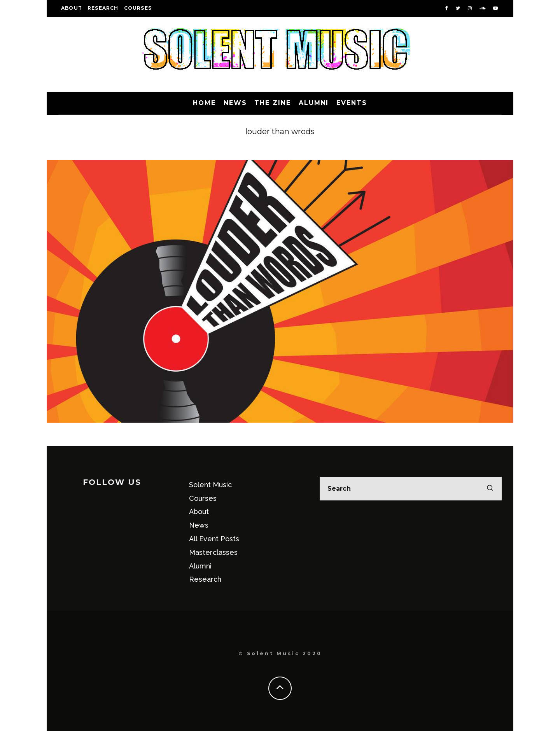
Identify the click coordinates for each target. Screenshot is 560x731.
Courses (138, 8)
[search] (490, 489)
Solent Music (210, 485)
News (235, 103)
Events (352, 103)
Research (103, 8)
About (72, 8)
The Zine (272, 103)
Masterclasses (213, 552)
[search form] (411, 489)
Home (204, 103)
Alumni (314, 103)
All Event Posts (214, 539)
